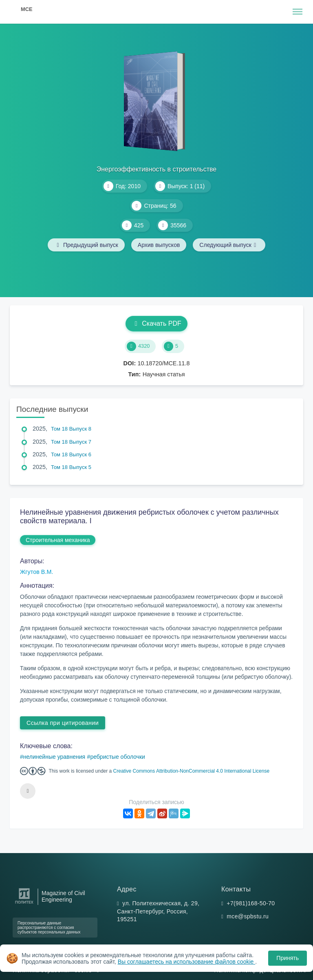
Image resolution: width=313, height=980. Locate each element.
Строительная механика (58, 540)
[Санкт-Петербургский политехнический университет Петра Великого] (24, 904)
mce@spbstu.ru (248, 916)
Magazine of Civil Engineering (63, 896)
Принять (288, 958)
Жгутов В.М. (36, 572)
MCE (26, 9)
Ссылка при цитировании (63, 723)
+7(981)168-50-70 (251, 903)
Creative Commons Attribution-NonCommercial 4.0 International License (192, 771)
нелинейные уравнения (54, 757)
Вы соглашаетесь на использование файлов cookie (187, 962)
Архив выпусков (159, 245)
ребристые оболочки (118, 757)
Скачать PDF (156, 323)
